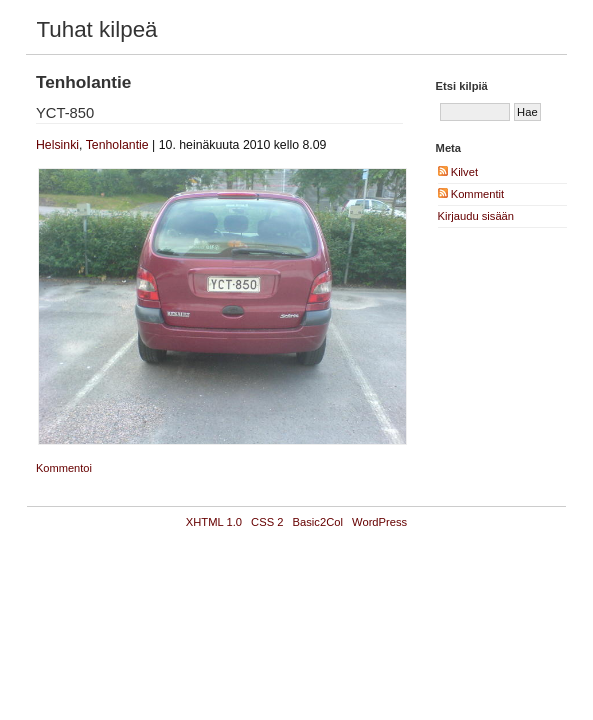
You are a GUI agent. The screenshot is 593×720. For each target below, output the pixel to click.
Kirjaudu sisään (476, 216)
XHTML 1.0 (214, 522)
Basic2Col (318, 522)
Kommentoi (64, 468)
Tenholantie (117, 145)
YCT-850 (65, 113)
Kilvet (458, 172)
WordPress (379, 522)
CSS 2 (267, 522)
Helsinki (57, 145)
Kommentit (471, 194)
